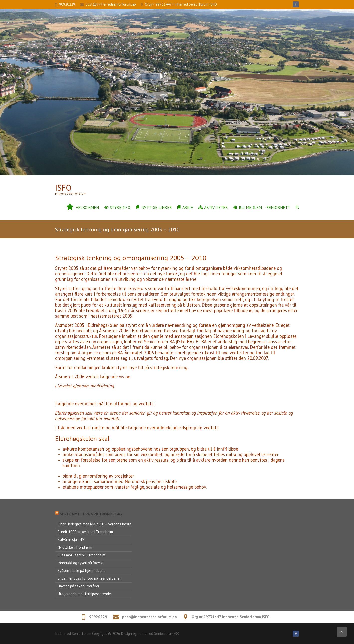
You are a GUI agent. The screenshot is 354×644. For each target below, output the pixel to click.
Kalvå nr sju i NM (71, 540)
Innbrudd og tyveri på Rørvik (80, 563)
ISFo (63, 188)
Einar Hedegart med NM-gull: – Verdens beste (94, 524)
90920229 (67, 4)
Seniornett (278, 207)
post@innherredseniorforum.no (111, 4)
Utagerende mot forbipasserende (84, 594)
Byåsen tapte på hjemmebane (82, 571)
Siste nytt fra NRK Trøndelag (91, 514)
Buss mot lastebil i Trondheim (81, 555)
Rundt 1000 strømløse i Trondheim (85, 532)
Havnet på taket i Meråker (79, 586)
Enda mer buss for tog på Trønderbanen (90, 578)
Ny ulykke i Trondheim (75, 547)
